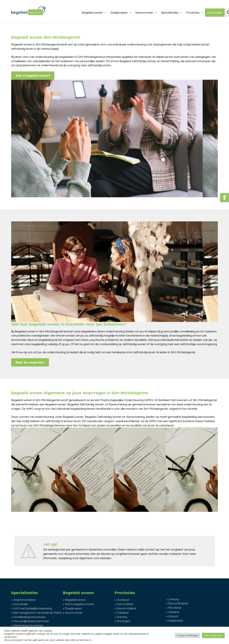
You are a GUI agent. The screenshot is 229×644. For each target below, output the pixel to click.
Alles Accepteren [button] (213, 635)
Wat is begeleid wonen (80, 604)
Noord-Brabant (178, 603)
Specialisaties (170, 13)
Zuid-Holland (125, 604)
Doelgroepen (119, 13)
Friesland (123, 613)
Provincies (193, 13)
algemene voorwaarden (95, 558)
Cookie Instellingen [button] (188, 635)
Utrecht (173, 616)
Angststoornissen (25, 600)
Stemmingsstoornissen (28, 625)
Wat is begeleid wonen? (33, 76)
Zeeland (174, 612)
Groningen (123, 621)
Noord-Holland (126, 608)
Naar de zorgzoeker (30, 362)
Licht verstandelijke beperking (33, 608)
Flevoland (175, 608)
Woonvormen (144, 13)
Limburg (174, 599)
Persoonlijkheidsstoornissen (31, 621)
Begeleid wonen (92, 13)
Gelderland (175, 621)
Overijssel (123, 600)
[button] (225, 198)
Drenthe (122, 617)
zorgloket (177, 549)
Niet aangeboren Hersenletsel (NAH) (38, 613)
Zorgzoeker (215, 13)
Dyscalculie (21, 604)
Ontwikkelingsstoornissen (30, 617)
